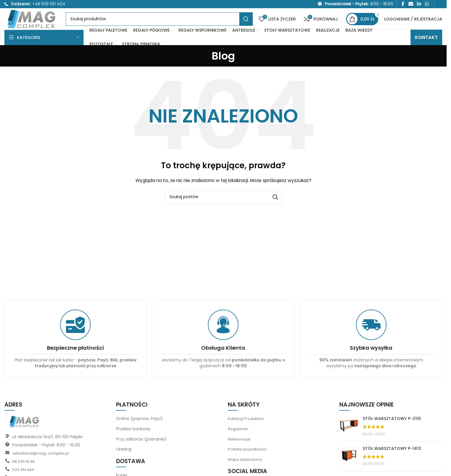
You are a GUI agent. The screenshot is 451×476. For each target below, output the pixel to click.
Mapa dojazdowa (245, 470)
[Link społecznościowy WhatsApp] (427, 5)
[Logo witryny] (40, 25)
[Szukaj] (167, 25)
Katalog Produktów (247, 430)
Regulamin (239, 440)
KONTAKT (426, 48)
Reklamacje (240, 450)
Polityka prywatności (249, 460)
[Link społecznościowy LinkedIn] (419, 5)
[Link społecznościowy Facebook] (403, 5)
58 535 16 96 (25, 472)
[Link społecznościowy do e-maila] (411, 5)
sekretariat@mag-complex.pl (43, 464)
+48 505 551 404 (49, 5)
